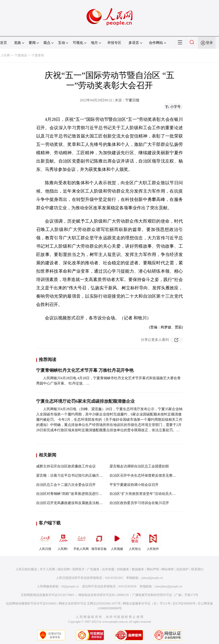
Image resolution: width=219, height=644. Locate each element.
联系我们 (197, 569)
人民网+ (63, 541)
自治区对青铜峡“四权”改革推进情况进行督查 (71, 494)
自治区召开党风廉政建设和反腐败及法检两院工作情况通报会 (83, 503)
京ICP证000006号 (184, 604)
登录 (209, 43)
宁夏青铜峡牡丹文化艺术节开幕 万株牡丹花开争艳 (85, 370)
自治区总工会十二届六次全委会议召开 (66, 485)
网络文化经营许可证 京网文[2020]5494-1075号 (90, 604)
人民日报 (45, 541)
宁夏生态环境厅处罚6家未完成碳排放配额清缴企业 (85, 401)
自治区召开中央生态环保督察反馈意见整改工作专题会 (152, 475)
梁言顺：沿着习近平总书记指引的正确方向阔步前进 (76, 475)
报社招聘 (64, 569)
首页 (4, 43)
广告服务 (93, 569)
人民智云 (135, 541)
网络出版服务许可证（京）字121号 (147, 604)
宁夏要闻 (38, 55)
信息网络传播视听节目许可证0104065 (31, 604)
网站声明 (153, 569)
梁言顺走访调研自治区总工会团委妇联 (139, 466)
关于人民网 (47, 569)
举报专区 (114, 43)
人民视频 (117, 541)
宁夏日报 (132, 100)
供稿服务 (123, 569)
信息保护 (182, 569)
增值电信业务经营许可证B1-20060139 (103, 595)
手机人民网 (81, 541)
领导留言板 (99, 541)
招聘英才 (78, 569)
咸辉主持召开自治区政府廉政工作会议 (66, 466)
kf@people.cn (70, 586)
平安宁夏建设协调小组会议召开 (134, 485)
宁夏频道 (21, 55)
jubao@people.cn (152, 578)
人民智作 (153, 541)
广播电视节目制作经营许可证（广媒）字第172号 (165, 595)
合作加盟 (108, 569)
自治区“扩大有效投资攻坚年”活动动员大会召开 (146, 494)
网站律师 (168, 569)
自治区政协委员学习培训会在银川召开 (139, 503)
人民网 (5, 55)
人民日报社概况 (26, 569)
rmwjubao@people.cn (168, 586)
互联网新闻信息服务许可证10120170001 (48, 595)
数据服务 (138, 569)
